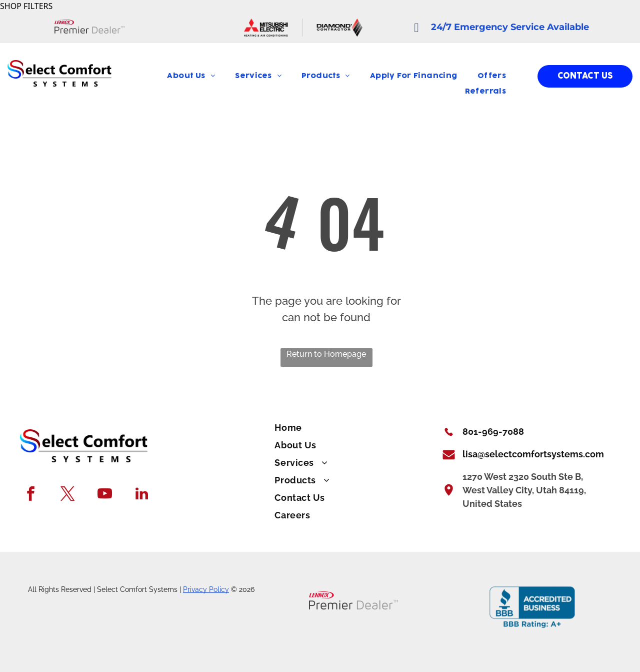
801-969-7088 (493, 432)
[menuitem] (191, 76)
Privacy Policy (206, 589)
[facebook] (31, 495)
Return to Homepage (326, 354)
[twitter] (68, 495)
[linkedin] (142, 495)
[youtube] (105, 495)
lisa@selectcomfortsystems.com (533, 454)
